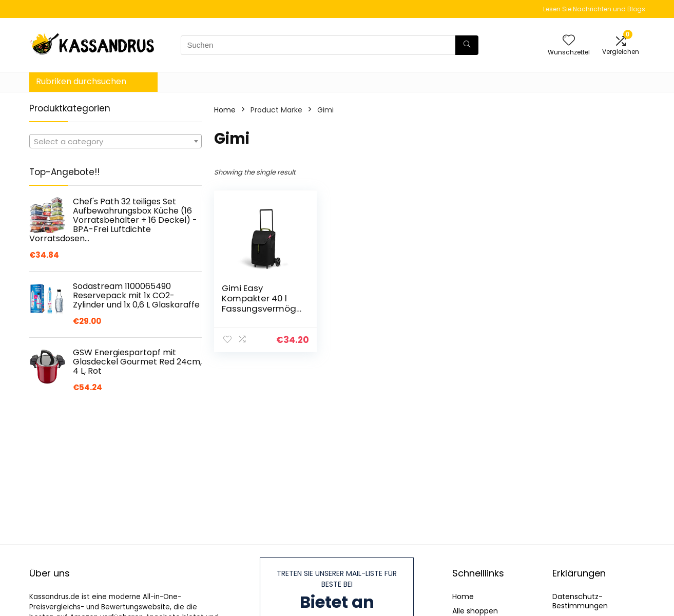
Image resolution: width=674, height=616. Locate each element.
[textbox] (115, 142)
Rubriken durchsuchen (81, 81)
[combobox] (115, 141)
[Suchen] (467, 45)
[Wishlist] (569, 41)
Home (225, 110)
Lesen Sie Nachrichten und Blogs (594, 9)
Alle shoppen (475, 611)
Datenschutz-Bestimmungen (580, 601)
